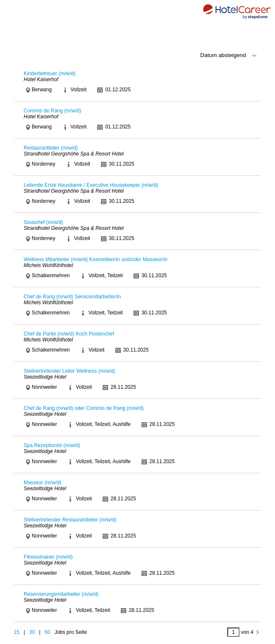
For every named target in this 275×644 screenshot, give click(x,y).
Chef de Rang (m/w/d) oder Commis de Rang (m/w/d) (84, 408)
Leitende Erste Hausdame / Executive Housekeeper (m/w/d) (91, 185)
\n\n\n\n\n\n (209, 55)
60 (48, 632)
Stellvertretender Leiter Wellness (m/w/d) (69, 371)
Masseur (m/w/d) (42, 483)
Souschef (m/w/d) (43, 222)
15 (17, 632)
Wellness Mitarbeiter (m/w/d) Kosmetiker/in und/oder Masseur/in (96, 259)
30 (32, 632)
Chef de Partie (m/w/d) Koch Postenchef (69, 334)
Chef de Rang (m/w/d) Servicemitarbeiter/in (72, 297)
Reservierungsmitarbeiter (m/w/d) (61, 594)
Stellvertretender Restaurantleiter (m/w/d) (70, 520)
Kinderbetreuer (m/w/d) (50, 74)
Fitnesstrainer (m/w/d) (48, 557)
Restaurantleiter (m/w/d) (51, 148)
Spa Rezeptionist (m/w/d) (52, 445)
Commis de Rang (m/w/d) (52, 111)
